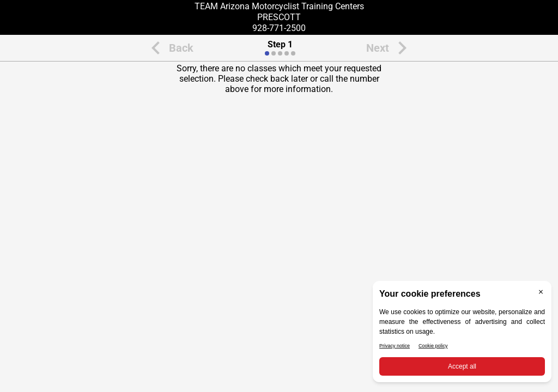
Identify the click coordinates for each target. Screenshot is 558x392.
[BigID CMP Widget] (462, 334)
